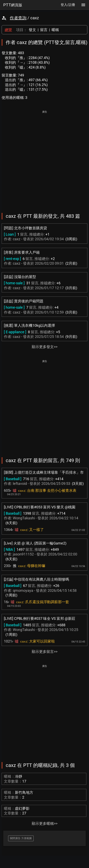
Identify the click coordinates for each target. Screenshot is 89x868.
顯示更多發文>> (45, 347)
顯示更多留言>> (45, 652)
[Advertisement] (44, 159)
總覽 (8, 30)
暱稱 (55, 30)
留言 (44, 30)
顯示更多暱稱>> (45, 823)
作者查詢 (18, 18)
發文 (32, 30)
